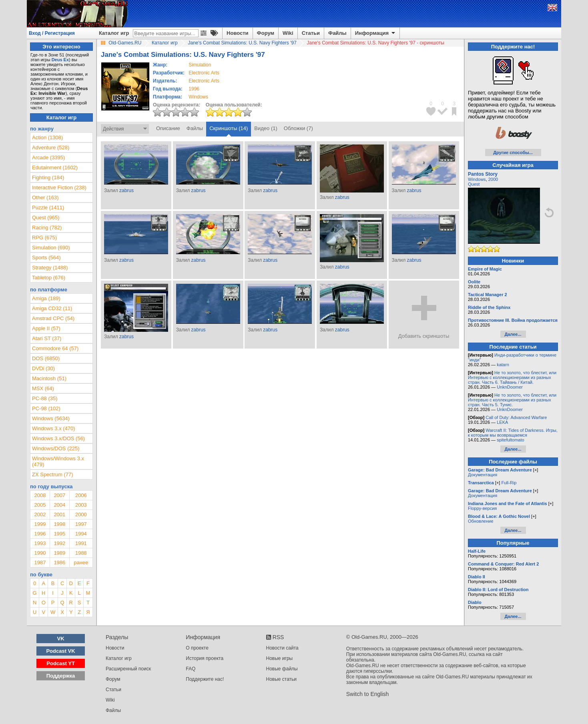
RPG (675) (44, 238)
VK (61, 639)
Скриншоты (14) (229, 128)
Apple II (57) (46, 328)
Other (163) (45, 198)
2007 (59, 495)
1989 (59, 553)
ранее (81, 563)
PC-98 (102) (46, 408)
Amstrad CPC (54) (53, 318)
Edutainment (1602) (55, 167)
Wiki (288, 33)
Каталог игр (114, 33)
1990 (40, 553)
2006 (81, 495)
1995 (59, 534)
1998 (59, 524)
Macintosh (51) (49, 378)
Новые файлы (282, 669)
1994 (81, 534)
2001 (59, 514)
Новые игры (280, 658)
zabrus (126, 191)
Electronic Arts (204, 73)
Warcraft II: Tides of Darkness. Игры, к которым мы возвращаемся (513, 433)
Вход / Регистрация (52, 33)
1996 (194, 89)
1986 (59, 563)
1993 (40, 543)
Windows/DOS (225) (56, 448)
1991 (81, 543)
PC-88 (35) (45, 398)
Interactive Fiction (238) (59, 188)
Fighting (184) (48, 177)
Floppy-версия (482, 508)
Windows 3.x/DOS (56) (58, 438)
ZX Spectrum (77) (53, 474)
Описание (168, 128)
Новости (238, 33)
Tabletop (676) (49, 278)
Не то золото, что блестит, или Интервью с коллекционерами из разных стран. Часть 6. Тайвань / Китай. (512, 377)
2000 (81, 514)
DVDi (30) (43, 368)
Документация (483, 475)
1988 (81, 553)
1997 (81, 524)
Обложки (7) (298, 128)
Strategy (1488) (50, 268)
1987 (40, 563)
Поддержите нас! (205, 679)
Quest (474, 184)
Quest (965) (46, 218)
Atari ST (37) (47, 338)
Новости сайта (282, 648)
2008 (40, 495)
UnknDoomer (510, 387)
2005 (40, 505)
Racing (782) (47, 228)
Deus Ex (60, 60)
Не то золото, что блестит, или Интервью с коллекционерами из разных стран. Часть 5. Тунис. (512, 400)
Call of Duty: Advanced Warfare (516, 417)
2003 (81, 505)
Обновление (481, 521)
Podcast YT (61, 663)
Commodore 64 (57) (55, 348)
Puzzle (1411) (48, 208)
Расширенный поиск (128, 669)
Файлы (337, 33)
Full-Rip (509, 483)
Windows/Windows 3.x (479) (58, 461)
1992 (59, 543)
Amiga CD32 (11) (52, 308)
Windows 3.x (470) (54, 428)
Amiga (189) (46, 298)
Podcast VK (60, 651)
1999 (40, 524)
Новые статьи (282, 679)
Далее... (513, 334)
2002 (40, 514)
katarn (503, 365)
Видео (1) (266, 128)
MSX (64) (43, 388)
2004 (59, 505)
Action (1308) (47, 137)
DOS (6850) (46, 358)
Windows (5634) (51, 418)
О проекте (197, 648)
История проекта (205, 658)
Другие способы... (513, 152)
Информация (376, 33)
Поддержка (61, 676)
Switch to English (368, 694)
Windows (477, 179)
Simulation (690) (51, 248)
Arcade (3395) (48, 157)
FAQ (191, 669)
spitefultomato (510, 440)
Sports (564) (46, 258)
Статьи (311, 33)
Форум (266, 33)
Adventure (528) (51, 147)
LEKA (502, 422)
